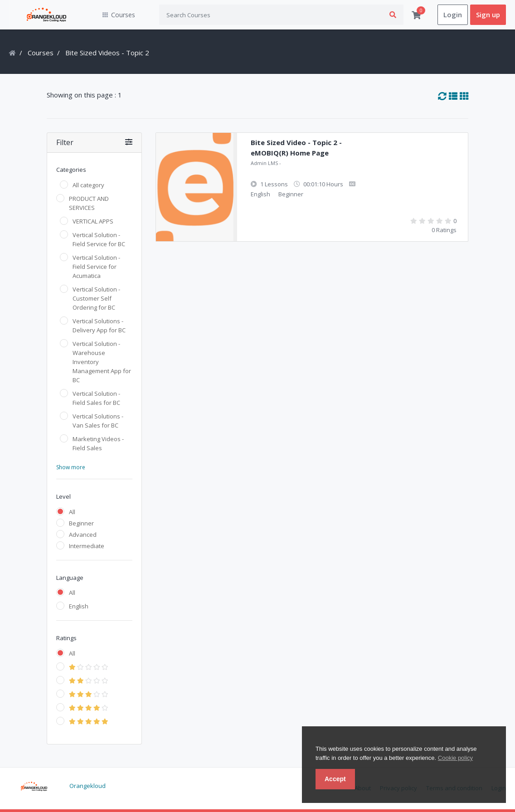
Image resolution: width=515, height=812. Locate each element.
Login (453, 15)
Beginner (81, 523)
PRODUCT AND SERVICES (89, 203)
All (72, 512)
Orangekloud (87, 786)
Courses (41, 53)
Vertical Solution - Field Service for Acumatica (96, 267)
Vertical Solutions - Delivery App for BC (99, 326)
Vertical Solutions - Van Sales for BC (98, 421)
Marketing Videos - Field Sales (98, 443)
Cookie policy (455, 758)
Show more (71, 467)
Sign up (488, 15)
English (79, 607)
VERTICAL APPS (93, 221)
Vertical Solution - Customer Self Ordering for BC (96, 298)
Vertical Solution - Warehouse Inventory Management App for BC (102, 362)
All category (88, 185)
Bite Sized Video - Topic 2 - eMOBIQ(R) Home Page (296, 148)
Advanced (83, 535)
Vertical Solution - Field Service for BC (99, 239)
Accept (335, 779)
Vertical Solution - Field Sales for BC (96, 398)
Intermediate (87, 546)
